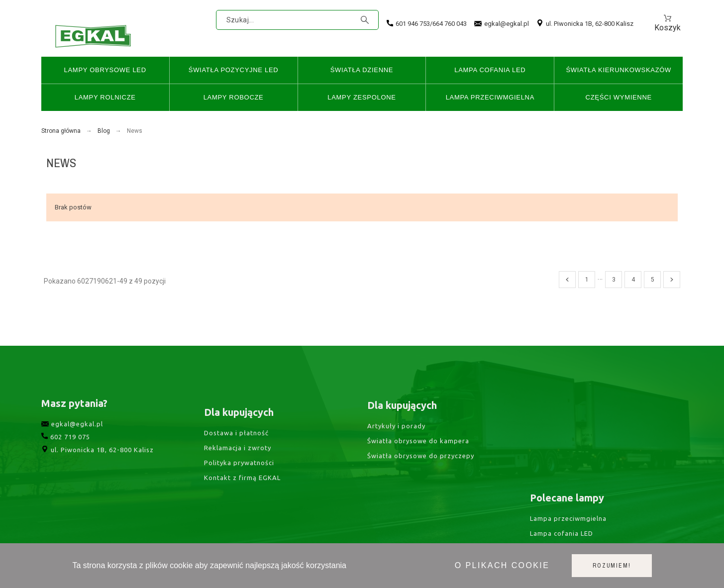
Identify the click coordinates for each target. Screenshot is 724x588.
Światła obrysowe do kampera (418, 461)
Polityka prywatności (239, 488)
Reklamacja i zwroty (238, 473)
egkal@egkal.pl (502, 24)
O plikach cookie (502, 565)
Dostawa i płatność (236, 458)
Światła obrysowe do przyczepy (421, 476)
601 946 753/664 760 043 (427, 24)
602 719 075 (66, 455)
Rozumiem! (612, 566)
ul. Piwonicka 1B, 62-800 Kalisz (585, 24)
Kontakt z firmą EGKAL (242, 503)
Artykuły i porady (396, 446)
